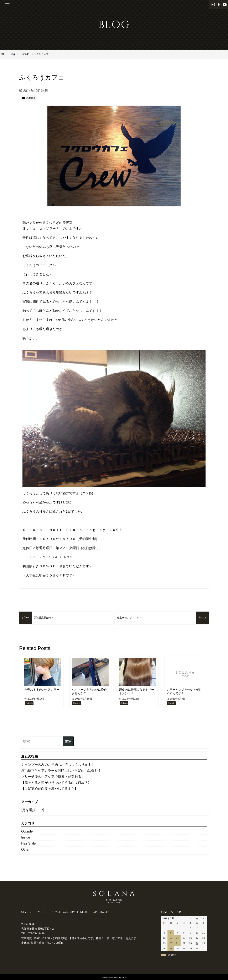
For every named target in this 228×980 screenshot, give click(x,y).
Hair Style (28, 843)
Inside (26, 837)
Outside (27, 831)
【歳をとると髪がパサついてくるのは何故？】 (56, 783)
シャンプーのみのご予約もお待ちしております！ (58, 765)
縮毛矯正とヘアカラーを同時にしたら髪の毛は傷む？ (61, 771)
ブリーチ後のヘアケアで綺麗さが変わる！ (53, 777)
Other (25, 849)
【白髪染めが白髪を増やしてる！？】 (50, 789)
